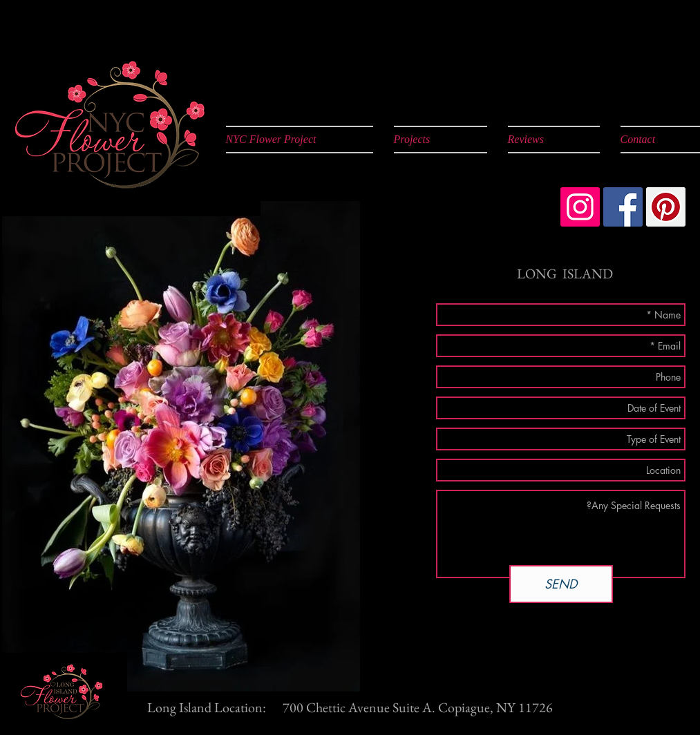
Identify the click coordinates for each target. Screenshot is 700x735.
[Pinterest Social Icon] (666, 207)
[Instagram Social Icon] (580, 207)
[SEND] (561, 584)
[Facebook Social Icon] (623, 207)
